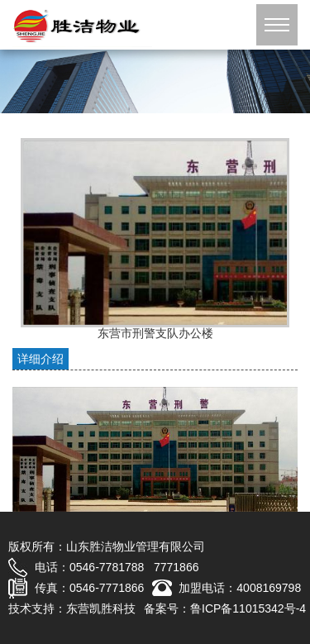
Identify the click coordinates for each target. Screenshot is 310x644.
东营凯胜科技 (101, 608)
